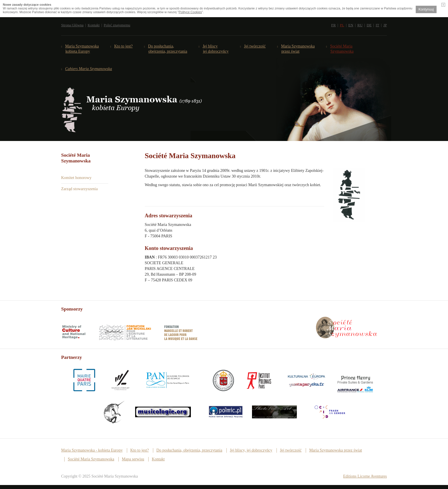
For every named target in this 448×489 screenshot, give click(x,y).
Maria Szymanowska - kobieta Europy (92, 450)
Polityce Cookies (190, 12)
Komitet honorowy (76, 178)
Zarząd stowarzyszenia (79, 189)
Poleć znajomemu (117, 25)
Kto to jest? (124, 46)
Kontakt (94, 25)
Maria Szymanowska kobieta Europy (82, 49)
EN (351, 25)
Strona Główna (72, 25)
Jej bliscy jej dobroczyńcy (216, 49)
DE (369, 25)
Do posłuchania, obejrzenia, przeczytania (189, 450)
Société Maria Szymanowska (342, 49)
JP (385, 25)
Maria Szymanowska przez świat (298, 49)
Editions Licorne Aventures (365, 476)
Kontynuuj (426, 9)
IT (377, 25)
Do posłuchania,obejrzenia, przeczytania (168, 49)
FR (333, 25)
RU (360, 25)
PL (342, 25)
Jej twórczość (255, 46)
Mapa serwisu (133, 459)
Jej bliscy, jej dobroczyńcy (251, 450)
